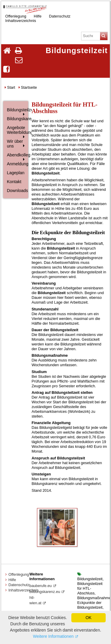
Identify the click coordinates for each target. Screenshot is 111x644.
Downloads (17, 191)
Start (11, 87)
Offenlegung (19, 574)
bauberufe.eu (40, 586)
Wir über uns (15, 144)
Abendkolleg (17, 155)
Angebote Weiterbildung (17, 130)
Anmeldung (17, 164)
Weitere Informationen (53, 636)
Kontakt (14, 182)
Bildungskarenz (17, 119)
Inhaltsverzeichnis (21, 20)
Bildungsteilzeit (17, 110)
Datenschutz (60, 16)
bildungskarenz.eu (45, 592)
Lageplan (16, 173)
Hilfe (12, 580)
